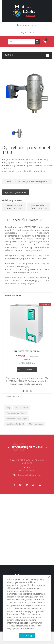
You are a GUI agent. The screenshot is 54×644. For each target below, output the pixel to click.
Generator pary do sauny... (27, 353)
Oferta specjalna (13, 298)
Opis (5, 220)
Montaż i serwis (22, 410)
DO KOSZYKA (27, 372)
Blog (8, 410)
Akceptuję (27, 635)
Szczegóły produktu (28, 220)
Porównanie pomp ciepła (17, 421)
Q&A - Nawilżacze (36, 426)
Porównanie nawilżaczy (16, 415)
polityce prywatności (26, 629)
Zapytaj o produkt (16, 193)
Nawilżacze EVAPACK (15, 426)
